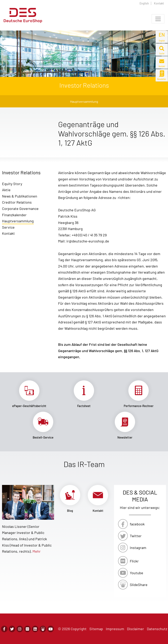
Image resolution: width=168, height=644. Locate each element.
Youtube (137, 573)
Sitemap (96, 629)
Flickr (134, 561)
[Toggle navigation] (158, 19)
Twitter (136, 536)
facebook (137, 524)
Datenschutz (157, 629)
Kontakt (159, 3)
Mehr (37, 551)
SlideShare (139, 585)
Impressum (115, 629)
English (144, 3)
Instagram (138, 548)
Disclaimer (135, 629)
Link (29, 394)
